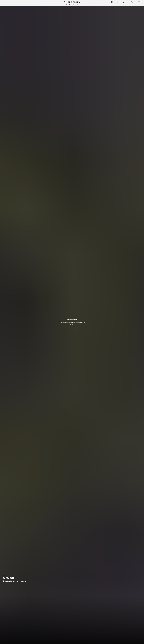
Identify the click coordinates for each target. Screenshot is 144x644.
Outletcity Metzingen (72, 3)
